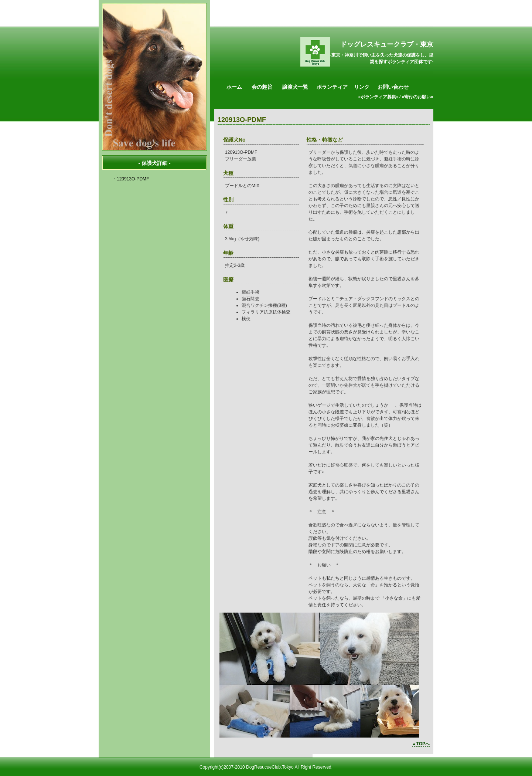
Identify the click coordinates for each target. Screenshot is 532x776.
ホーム (234, 87)
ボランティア (332, 87)
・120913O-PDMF (131, 179)
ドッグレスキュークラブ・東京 (387, 44)
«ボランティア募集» (378, 97)
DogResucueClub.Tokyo (270, 767)
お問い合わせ (393, 87)
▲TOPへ (421, 744)
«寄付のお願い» (418, 97)
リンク (362, 87)
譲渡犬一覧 (295, 87)
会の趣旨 (262, 87)
